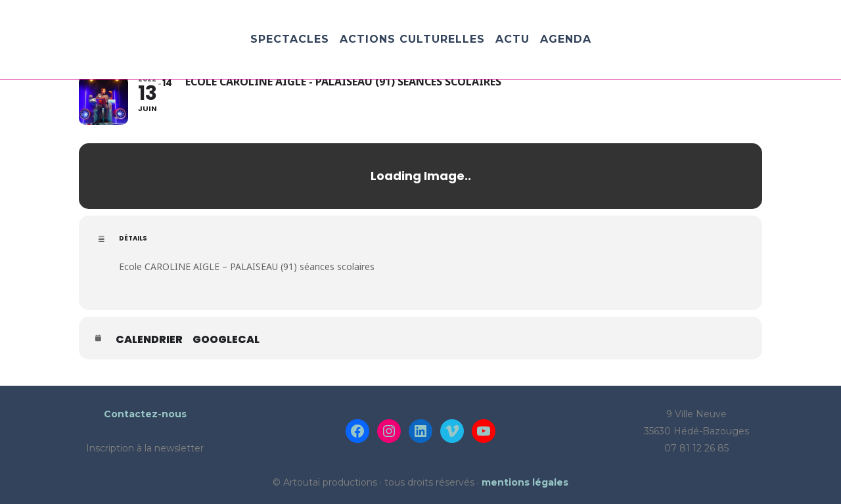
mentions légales (525, 482)
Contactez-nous (145, 414)
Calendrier (149, 340)
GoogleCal (226, 340)
